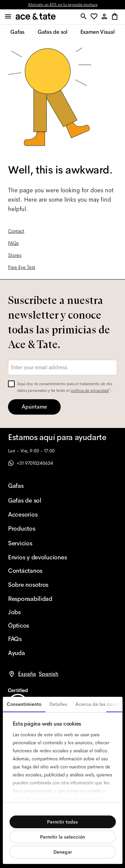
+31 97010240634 (30, 463)
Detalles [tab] (58, 704)
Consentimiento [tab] (24, 704)
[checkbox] (11, 384)
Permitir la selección (62, 837)
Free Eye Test (22, 267)
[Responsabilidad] (37, 599)
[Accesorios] (37, 515)
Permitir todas (62, 822)
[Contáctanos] (37, 571)
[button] (95, 17)
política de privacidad (90, 391)
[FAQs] (37, 639)
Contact (16, 231)
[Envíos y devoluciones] (37, 557)
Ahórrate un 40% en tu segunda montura (63, 5)
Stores (15, 255)
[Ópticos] (37, 626)
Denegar (63, 852)
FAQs (13, 243)
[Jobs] (37, 612)
